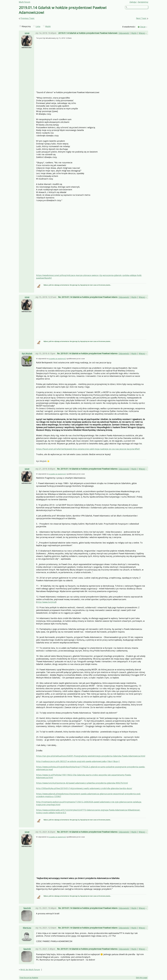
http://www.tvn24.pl (46, 602)
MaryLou (27, 928)
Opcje (143, 27)
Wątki (48, 26)
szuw (27, 33)
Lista (38, 26)
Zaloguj (133, 2)
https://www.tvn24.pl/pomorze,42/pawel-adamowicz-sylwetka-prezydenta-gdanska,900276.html (82, 783)
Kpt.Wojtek (27, 353)
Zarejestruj (143, 2)
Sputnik (27, 908)
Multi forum (25, 2)
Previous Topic (27, 18)
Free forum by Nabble (29, 978)
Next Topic (141, 18)
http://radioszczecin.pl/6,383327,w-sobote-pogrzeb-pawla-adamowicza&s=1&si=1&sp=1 (78, 761)
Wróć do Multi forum (30, 969)
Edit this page (142, 978)
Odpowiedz (124, 33)
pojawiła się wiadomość (57, 359)
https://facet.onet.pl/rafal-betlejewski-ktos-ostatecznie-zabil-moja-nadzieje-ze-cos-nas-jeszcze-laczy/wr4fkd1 (88, 449)
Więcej (142, 33)
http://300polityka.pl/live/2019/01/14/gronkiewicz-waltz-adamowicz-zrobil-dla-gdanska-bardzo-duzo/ (84, 788)
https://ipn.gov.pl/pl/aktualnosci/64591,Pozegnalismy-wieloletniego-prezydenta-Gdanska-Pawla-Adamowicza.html (91, 756)
